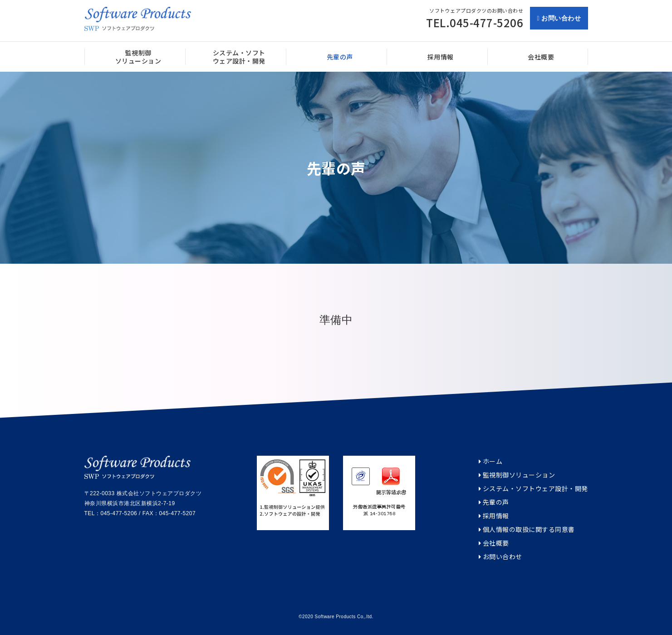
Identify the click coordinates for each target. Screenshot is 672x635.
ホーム (491, 461)
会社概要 (494, 543)
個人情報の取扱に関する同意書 (527, 529)
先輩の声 (494, 502)
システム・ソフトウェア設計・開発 (533, 489)
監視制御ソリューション (517, 475)
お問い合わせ (559, 18)
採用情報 (494, 516)
